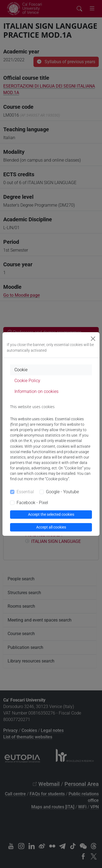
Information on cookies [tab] (36, 391)
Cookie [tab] (21, 370)
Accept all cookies (51, 527)
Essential (25, 492)
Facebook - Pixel (32, 503)
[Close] (93, 339)
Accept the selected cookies (51, 514)
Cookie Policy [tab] (27, 381)
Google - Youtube (62, 492)
